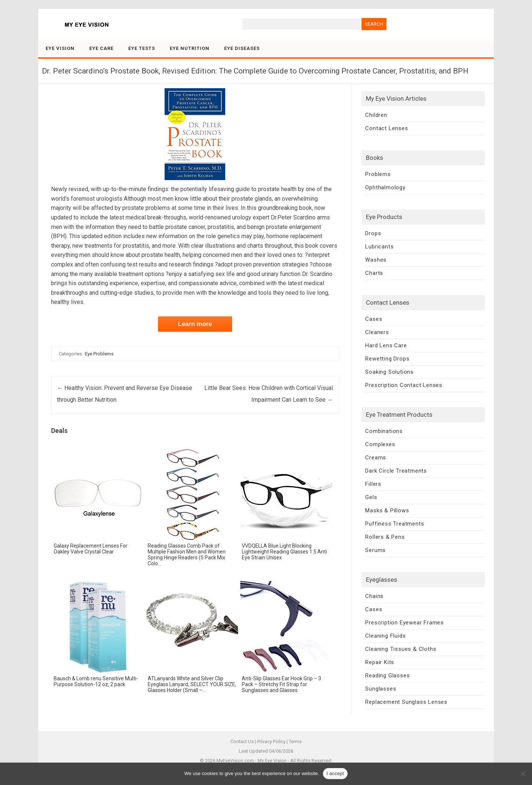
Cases (374, 319)
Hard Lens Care (386, 345)
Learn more (195, 324)
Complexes (380, 444)
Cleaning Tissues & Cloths (401, 649)
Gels (371, 497)
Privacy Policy (271, 741)
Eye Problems (99, 354)
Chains (374, 596)
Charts (374, 273)
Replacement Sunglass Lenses (406, 702)
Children (376, 115)
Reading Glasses (387, 675)
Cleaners (377, 332)
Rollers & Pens (385, 537)
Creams (376, 458)
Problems (378, 174)
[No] (523, 774)
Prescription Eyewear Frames (405, 623)
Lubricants (379, 247)
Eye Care (101, 48)
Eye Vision (60, 48)
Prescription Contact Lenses (404, 385)
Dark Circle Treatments (396, 471)
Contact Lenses (387, 128)
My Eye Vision (272, 761)
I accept (335, 773)
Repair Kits (380, 662)
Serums (375, 550)
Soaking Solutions (389, 372)
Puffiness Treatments (395, 524)
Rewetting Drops (387, 359)
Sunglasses (381, 689)
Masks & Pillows (387, 510)
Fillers (373, 484)
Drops (373, 233)
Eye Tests (142, 48)
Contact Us (242, 741)
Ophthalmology (385, 187)
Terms (295, 741)
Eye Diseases (242, 48)
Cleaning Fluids (385, 636)
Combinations (384, 431)
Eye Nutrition (190, 48)
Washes (376, 260)
